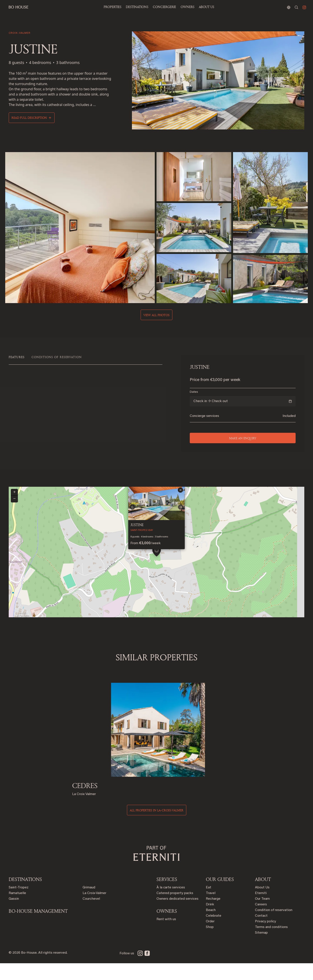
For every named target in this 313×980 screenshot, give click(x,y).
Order (210, 938)
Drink (210, 921)
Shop (210, 944)
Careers (261, 921)
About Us (262, 904)
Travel (211, 910)
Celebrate (214, 933)
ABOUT (263, 896)
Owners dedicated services (177, 916)
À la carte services (171, 904)
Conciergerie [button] (164, 7)
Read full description (29, 118)
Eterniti (261, 910)
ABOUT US (206, 7)
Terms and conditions (271, 944)
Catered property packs (175, 910)
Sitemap (261, 950)
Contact (261, 933)
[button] (157, 571)
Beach (211, 927)
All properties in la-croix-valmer (157, 827)
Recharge (213, 916)
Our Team (262, 916)
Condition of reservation (274, 927)
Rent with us (166, 936)
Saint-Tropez (19, 904)
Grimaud (89, 904)
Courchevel (91, 916)
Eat (209, 904)
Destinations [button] (137, 7)
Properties (112, 7)
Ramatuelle (17, 910)
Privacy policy (266, 938)
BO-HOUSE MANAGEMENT (38, 928)
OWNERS (187, 7)
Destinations (25, 896)
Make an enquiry (243, 438)
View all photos (156, 315)
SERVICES (167, 896)
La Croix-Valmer (94, 910)
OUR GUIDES (220, 896)
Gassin (14, 916)
